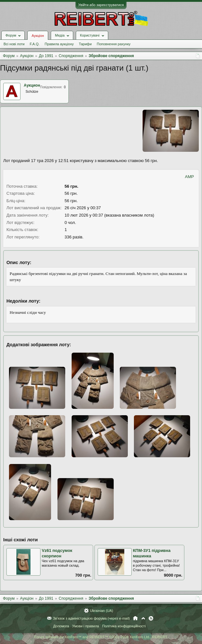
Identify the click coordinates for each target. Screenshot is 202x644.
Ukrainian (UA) (101, 611)
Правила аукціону (59, 44)
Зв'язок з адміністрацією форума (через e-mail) (92, 618)
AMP (189, 177)
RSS (151, 618)
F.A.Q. (35, 44)
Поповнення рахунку (114, 44)
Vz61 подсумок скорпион (57, 553)
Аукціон (38, 36)
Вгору (143, 618)
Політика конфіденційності (124, 626)
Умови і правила (86, 626)
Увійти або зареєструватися (101, 5)
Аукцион (32, 85)
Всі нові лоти (14, 44)
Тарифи (85, 44)
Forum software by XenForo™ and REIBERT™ (101, 637)
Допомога (61, 626)
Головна (135, 618)
